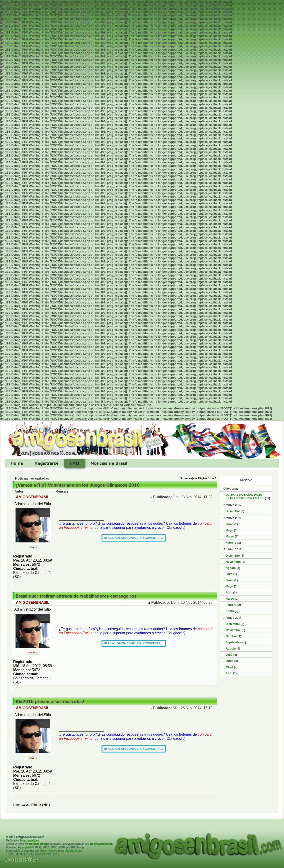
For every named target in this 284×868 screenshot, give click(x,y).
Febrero (231, 543)
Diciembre (233, 511)
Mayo (229, 530)
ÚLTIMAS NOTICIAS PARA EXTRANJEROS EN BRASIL (245, 496)
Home (17, 463)
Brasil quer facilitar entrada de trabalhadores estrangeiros (76, 596)
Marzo (230, 536)
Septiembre (234, 642)
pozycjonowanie (101, 844)
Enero (230, 611)
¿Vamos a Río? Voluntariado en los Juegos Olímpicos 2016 (78, 485)
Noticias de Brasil (109, 463)
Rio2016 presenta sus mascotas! (50, 702)
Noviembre (233, 562)
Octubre (231, 636)
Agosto (231, 568)
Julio (229, 574)
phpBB (26, 847)
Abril (229, 592)
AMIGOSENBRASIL (33, 497)
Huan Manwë (48, 851)
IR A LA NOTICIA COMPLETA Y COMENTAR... (133, 538)
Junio (229, 524)
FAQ (75, 463)
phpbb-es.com (74, 851)
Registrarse (47, 463)
